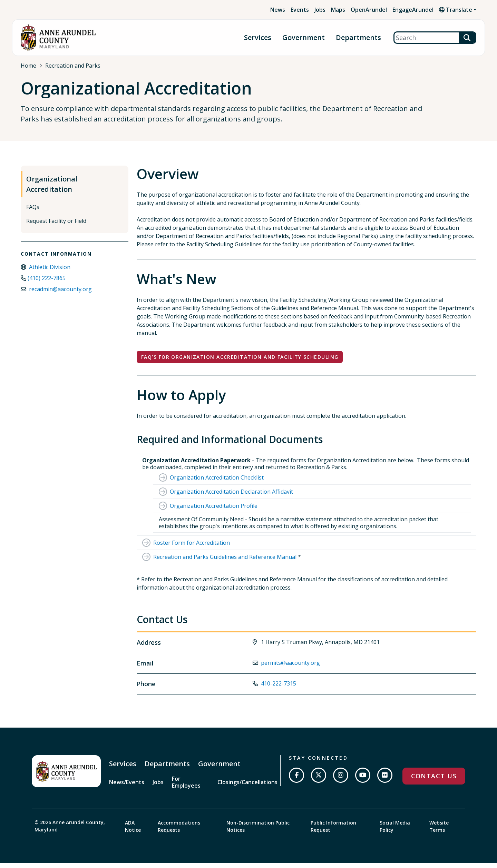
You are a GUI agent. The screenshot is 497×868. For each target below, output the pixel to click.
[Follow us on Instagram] (341, 781)
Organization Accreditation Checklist (217, 483)
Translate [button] (456, 10)
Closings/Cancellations (247, 788)
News (278, 10)
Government (304, 38)
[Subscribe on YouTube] (363, 781)
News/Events (127, 788)
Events (300, 10)
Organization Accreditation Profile (214, 512)
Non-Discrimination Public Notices (258, 831)
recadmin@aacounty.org (60, 295)
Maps (338, 10)
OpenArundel (369, 10)
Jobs (320, 10)
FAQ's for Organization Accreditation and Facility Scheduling (240, 363)
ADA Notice (133, 831)
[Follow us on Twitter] (319, 781)
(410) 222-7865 (47, 284)
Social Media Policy (395, 831)
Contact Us (434, 782)
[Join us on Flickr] (385, 781)
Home (28, 66)
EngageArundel (413, 10)
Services (258, 38)
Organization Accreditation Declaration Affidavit (231, 497)
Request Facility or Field (56, 227)
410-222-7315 (279, 689)
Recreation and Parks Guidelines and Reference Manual (225, 563)
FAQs (33, 213)
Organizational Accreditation (52, 190)
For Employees (186, 788)
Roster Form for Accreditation (192, 549)
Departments (358, 38)
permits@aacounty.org (290, 668)
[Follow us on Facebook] (296, 781)
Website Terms (439, 831)
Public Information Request (333, 831)
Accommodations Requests (179, 831)
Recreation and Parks (73, 66)
